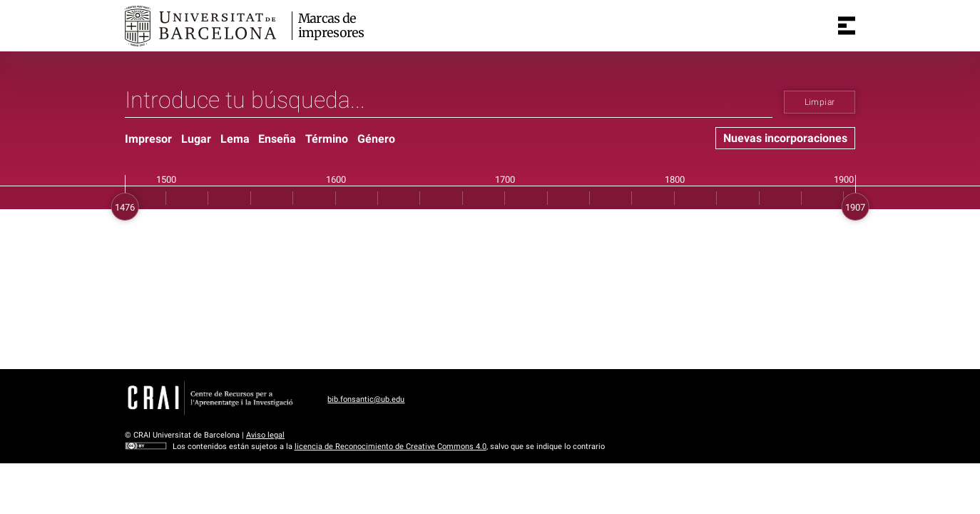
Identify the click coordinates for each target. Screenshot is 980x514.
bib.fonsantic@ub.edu (366, 399)
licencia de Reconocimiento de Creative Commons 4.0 (391, 447)
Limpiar (820, 102)
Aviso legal (265, 435)
